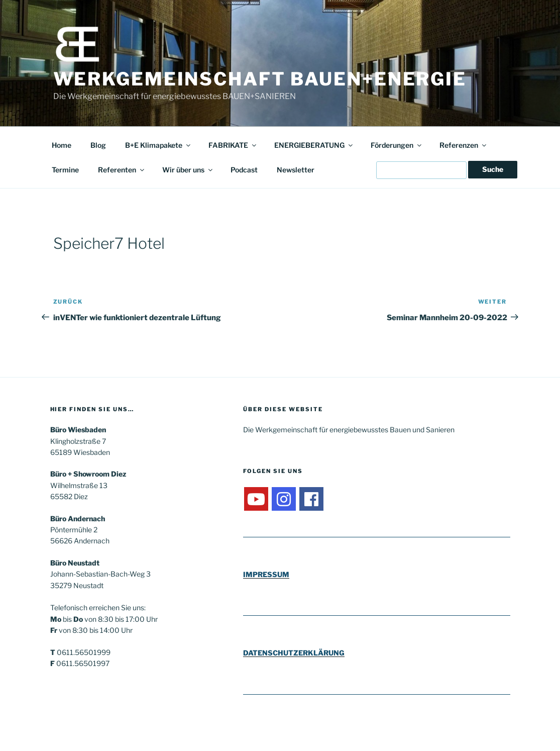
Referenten (122, 170)
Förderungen (397, 145)
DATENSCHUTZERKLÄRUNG (294, 653)
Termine (65, 170)
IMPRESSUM (266, 574)
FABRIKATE (233, 145)
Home (62, 145)
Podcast (244, 170)
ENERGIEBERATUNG (314, 145)
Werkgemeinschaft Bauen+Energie (260, 79)
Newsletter (296, 170)
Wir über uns (188, 170)
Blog (98, 145)
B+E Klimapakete (158, 145)
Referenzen (464, 145)
